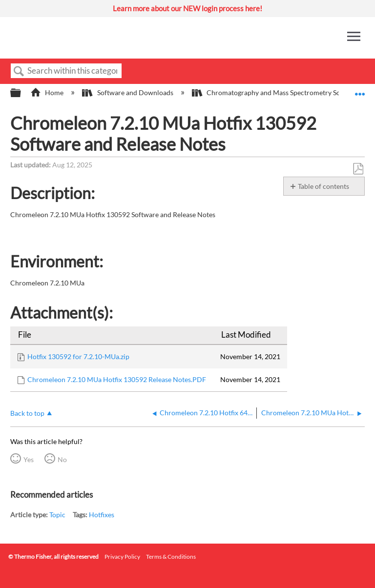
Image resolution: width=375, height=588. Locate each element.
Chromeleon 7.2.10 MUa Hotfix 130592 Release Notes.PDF (117, 379)
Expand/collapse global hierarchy (22, 93)
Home (48, 92)
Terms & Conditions (171, 557)
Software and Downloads (128, 92)
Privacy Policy (122, 557)
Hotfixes (102, 515)
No (62, 459)
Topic (57, 515)
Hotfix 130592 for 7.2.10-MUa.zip (78, 356)
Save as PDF (358, 169)
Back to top (27, 413)
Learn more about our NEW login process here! (187, 8)
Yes (29, 459)
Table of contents (323, 186)
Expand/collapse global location (360, 90)
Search (19, 71)
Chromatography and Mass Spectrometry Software (277, 92)
